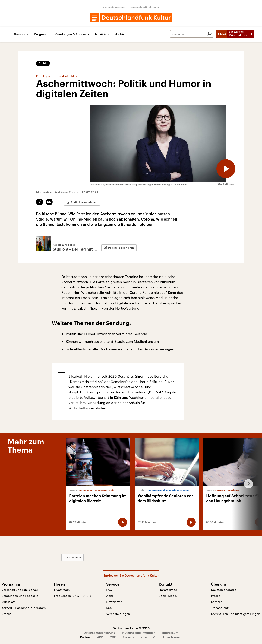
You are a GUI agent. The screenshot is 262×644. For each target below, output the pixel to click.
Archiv (120, 34)
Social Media (168, 596)
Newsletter (114, 602)
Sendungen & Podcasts (72, 34)
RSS (109, 608)
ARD (100, 637)
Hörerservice (168, 590)
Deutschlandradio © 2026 (131, 628)
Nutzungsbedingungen (139, 633)
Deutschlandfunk (114, 7)
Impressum (170, 633)
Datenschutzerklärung (100, 633)
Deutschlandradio (224, 590)
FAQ (109, 590)
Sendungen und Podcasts (20, 596)
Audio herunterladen (84, 202)
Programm (42, 34)
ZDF (113, 637)
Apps (110, 596)
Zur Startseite (72, 557)
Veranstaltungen (118, 614)
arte (144, 637)
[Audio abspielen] (226, 169)
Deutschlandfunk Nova (144, 7)
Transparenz (220, 608)
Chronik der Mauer (167, 637)
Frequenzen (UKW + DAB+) (73, 596)
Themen (19, 34)
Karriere (217, 602)
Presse (216, 596)
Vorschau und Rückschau (20, 590)
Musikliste (102, 34)
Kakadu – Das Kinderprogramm (24, 608)
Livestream (62, 590)
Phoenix (128, 637)
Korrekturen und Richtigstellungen (236, 614)
